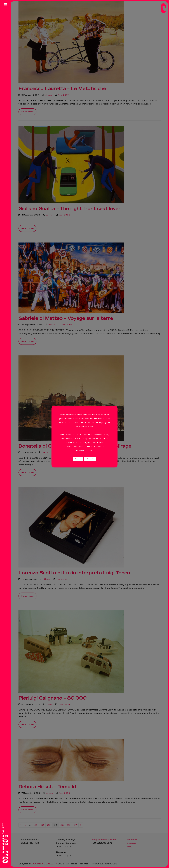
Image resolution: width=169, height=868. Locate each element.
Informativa (90, 464)
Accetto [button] (78, 464)
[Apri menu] (5, 5)
